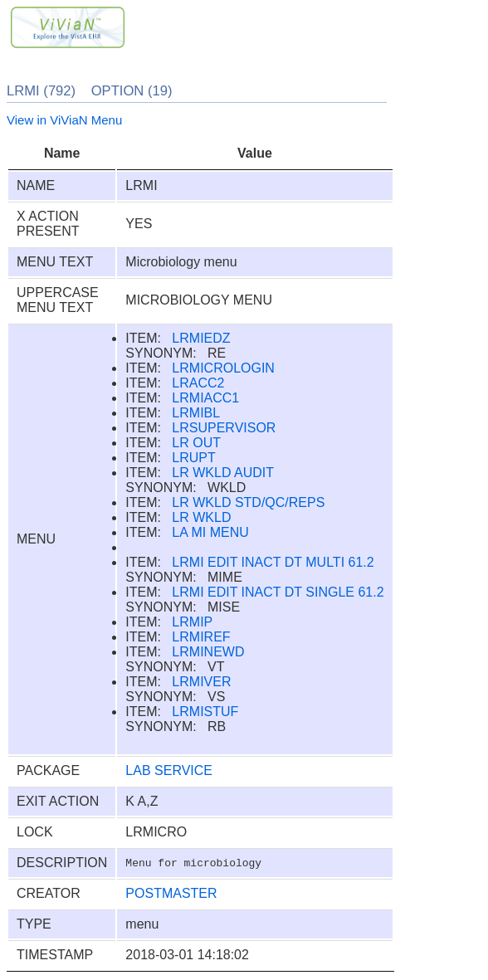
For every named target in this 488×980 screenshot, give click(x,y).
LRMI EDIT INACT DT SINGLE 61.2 (278, 592)
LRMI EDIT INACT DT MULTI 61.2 (273, 562)
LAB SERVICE (169, 770)
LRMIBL (196, 413)
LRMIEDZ (201, 338)
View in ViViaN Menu (64, 120)
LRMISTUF (205, 712)
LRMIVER (201, 682)
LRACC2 (198, 383)
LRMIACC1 (205, 398)
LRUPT (193, 458)
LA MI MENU (210, 532)
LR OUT (196, 443)
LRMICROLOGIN (223, 368)
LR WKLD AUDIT (223, 473)
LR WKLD (201, 517)
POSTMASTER (171, 893)
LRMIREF (201, 637)
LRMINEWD (208, 652)
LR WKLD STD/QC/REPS (248, 502)
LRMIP (192, 622)
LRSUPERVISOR (224, 428)
